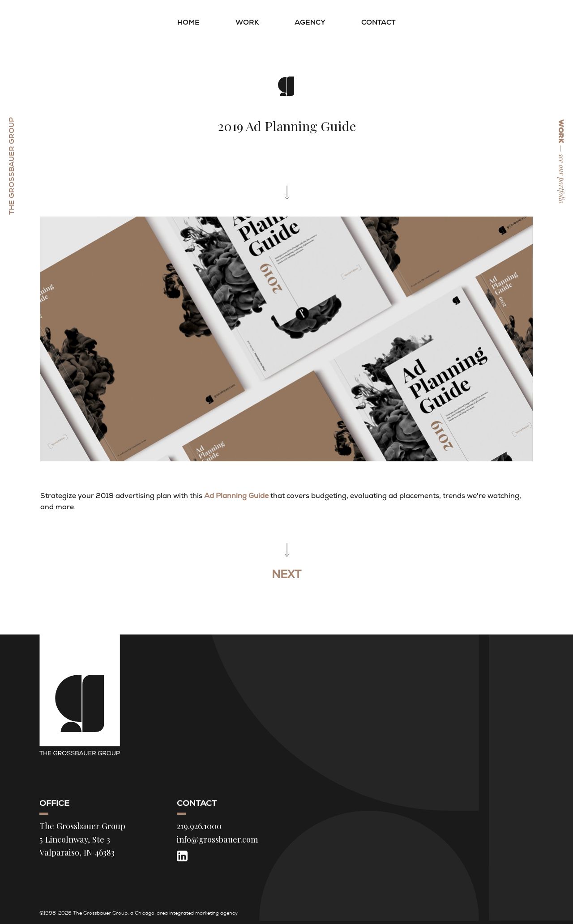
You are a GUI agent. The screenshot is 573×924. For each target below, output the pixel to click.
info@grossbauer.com (217, 839)
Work (247, 22)
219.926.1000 (199, 826)
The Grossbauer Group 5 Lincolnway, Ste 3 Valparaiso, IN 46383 (82, 839)
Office (54, 803)
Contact (378, 22)
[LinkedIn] (182, 856)
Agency (310, 22)
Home (188, 22)
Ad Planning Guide (236, 496)
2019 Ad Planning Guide (287, 126)
